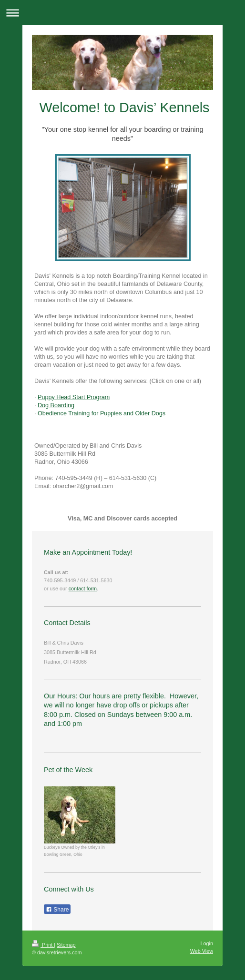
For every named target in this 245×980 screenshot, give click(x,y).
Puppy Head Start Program (74, 397)
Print (43, 945)
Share (57, 910)
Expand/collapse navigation (122, 13)
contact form (83, 588)
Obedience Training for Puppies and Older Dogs (102, 413)
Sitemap (66, 945)
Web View (202, 951)
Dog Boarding (56, 405)
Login (207, 943)
